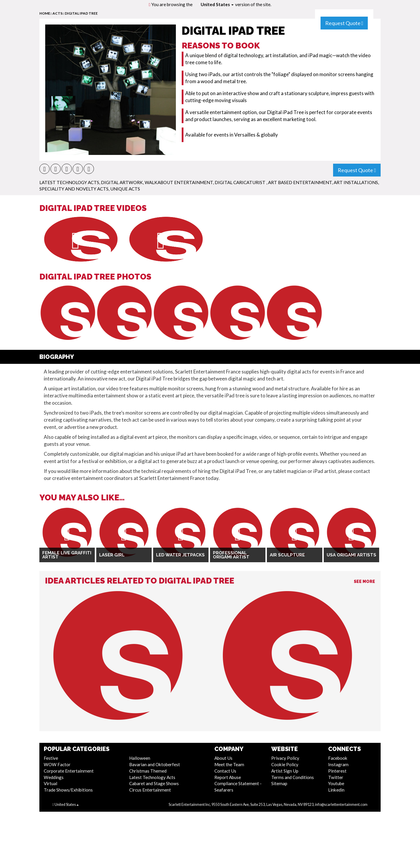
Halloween (140, 758)
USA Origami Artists (351, 555)
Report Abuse (228, 777)
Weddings (54, 777)
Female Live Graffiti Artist (67, 555)
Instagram (338, 764)
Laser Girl (112, 555)
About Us (223, 758)
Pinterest (337, 771)
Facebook (338, 758)
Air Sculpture (287, 555)
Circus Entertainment (150, 790)
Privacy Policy (285, 758)
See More (364, 581)
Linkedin (336, 790)
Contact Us (225, 771)
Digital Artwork (122, 182)
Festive (51, 758)
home (45, 13)
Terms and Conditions (293, 777)
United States (217, 4)
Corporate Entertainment (69, 771)
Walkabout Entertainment (179, 182)
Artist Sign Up (285, 771)
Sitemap (279, 783)
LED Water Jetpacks (180, 555)
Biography (57, 357)
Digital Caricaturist (240, 182)
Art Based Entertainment (300, 182)
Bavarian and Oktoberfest (155, 764)
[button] (44, 169)
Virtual (50, 783)
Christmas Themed (148, 771)
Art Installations (356, 182)
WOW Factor (57, 764)
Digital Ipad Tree (81, 13)
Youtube (336, 783)
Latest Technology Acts (69, 182)
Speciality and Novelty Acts (74, 189)
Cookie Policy (285, 764)
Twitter (336, 777)
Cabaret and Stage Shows (154, 783)
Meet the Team (229, 764)
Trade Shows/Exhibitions (68, 790)
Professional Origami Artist (231, 555)
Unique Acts (125, 189)
